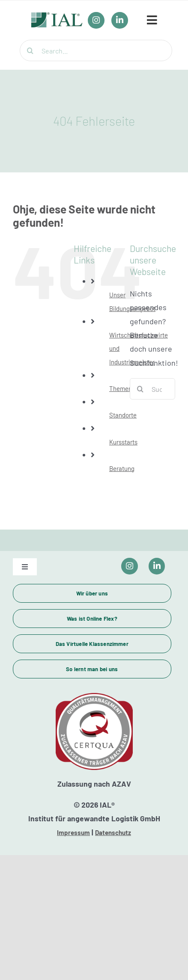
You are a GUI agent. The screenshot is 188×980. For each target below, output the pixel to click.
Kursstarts (123, 442)
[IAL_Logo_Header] (57, 17)
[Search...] (96, 50)
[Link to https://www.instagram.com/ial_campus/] (130, 566)
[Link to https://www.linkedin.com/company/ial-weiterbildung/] (157, 566)
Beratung (122, 468)
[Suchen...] (152, 389)
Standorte (123, 415)
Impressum (73, 832)
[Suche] (30, 50)
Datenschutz (113, 832)
